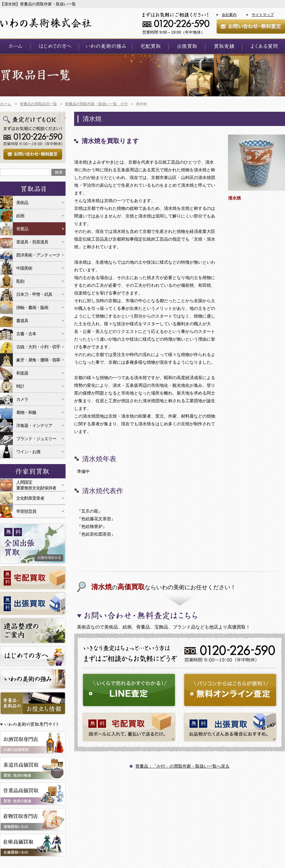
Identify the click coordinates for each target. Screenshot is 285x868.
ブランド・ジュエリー (36, 439)
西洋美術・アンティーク (38, 255)
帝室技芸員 (26, 511)
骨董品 (22, 229)
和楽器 (22, 373)
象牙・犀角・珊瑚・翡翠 (38, 360)
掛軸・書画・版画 (32, 307)
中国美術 (24, 268)
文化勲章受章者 (30, 498)
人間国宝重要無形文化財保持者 (36, 485)
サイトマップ (263, 15)
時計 (20, 386)
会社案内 (229, 15)
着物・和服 (26, 412)
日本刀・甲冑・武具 (34, 294)
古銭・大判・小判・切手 (38, 347)
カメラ (22, 399)
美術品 (22, 203)
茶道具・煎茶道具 (32, 242)
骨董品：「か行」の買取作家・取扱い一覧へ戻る (182, 766)
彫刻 (20, 281)
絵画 (20, 216)
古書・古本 (26, 334)
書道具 (22, 321)
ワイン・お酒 (28, 452)
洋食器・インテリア (34, 425)
